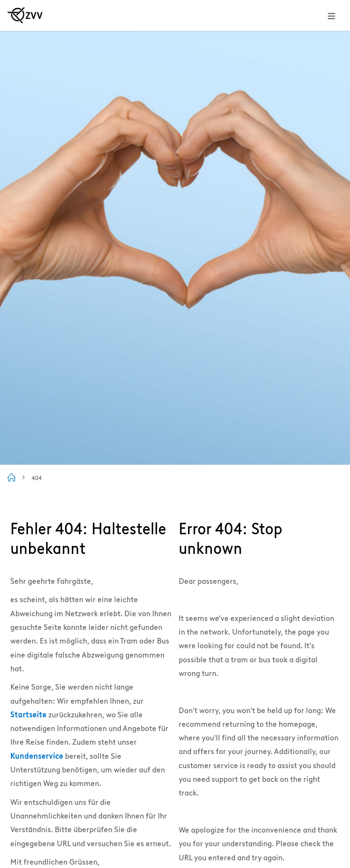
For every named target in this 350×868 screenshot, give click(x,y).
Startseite (28, 715)
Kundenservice (37, 756)
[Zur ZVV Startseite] (25, 15)
